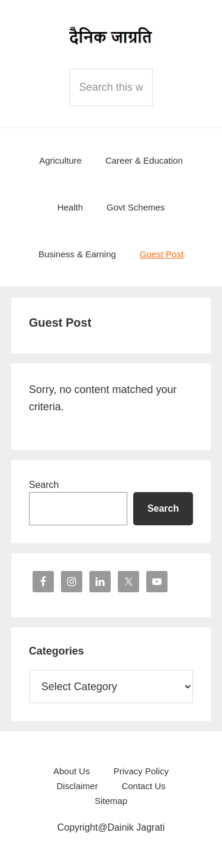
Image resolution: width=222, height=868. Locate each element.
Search (44, 485)
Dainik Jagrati (111, 36)
